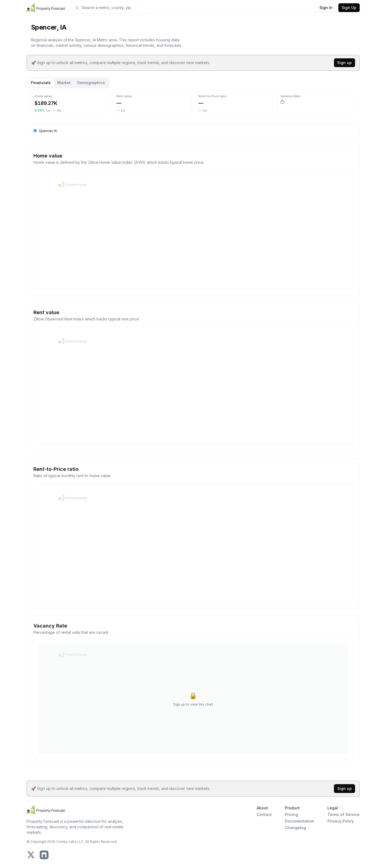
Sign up (344, 63)
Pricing (291, 814)
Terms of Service (344, 814)
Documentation (300, 821)
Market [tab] (64, 83)
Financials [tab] (41, 83)
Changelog (295, 828)
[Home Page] (46, 8)
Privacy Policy (341, 821)
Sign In (326, 8)
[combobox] (114, 8)
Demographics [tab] (91, 83)
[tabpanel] (193, 431)
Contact (264, 814)
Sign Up (349, 8)
